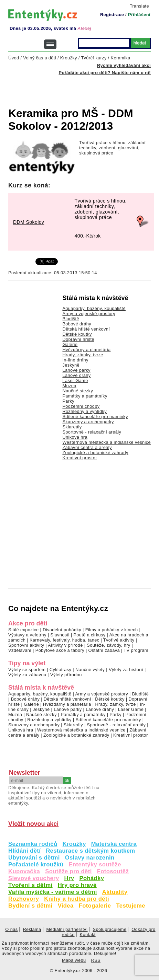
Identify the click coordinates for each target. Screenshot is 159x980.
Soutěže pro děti (68, 871)
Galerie (70, 344)
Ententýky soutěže (95, 864)
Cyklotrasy (61, 670)
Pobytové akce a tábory (60, 650)
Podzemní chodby (81, 406)
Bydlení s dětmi (30, 906)
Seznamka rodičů (33, 844)
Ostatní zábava (104, 650)
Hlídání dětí (24, 851)
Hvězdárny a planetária (86, 350)
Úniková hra (75, 437)
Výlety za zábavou (27, 675)
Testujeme (130, 906)
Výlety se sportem (27, 670)
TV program (136, 650)
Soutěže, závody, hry (108, 645)
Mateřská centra (114, 844)
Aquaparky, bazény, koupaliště (94, 308)
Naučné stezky (78, 391)
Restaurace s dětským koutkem (90, 851)
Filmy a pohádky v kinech (112, 630)
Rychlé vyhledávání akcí (124, 65)
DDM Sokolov (29, 222)
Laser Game (75, 381)
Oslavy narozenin (90, 858)
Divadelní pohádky (62, 630)
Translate (139, 6)
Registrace (112, 15)
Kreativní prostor (79, 458)
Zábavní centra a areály (87, 447)
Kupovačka (24, 871)
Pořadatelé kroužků (36, 864)
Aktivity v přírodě (65, 645)
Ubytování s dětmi (34, 858)
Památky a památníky (85, 396)
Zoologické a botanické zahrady (95, 453)
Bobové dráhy (77, 324)
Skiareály (72, 427)
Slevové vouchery (34, 878)
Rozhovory (24, 899)
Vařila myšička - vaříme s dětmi (53, 892)
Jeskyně (71, 365)
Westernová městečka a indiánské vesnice (107, 442)
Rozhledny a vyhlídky (84, 411)
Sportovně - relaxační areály (92, 432)
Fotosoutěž (113, 871)
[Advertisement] (84, 87)
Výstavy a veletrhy (27, 635)
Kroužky (74, 844)
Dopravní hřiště (78, 339)
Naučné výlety (90, 670)
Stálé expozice (24, 630)
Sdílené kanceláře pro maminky (95, 417)
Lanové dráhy (76, 375)
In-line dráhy (75, 360)
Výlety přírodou (66, 675)
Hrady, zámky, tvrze (83, 355)
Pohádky (92, 878)
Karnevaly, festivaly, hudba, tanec (65, 640)
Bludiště (71, 319)
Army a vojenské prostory (89, 314)
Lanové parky (76, 370)
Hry (69, 878)
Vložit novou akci (33, 824)
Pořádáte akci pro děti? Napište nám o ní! (105, 73)
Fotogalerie (95, 906)
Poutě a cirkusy (89, 635)
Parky (68, 401)
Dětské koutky (77, 334)
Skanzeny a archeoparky (88, 422)
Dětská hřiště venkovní (86, 329)
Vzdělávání (20, 650)
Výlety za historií (126, 670)
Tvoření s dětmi (30, 885)
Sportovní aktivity (26, 645)
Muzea (69, 386)
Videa (66, 906)
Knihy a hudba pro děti (77, 899)
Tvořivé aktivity (119, 640)
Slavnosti (60, 635)
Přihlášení (139, 15)
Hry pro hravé (77, 885)
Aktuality (115, 892)
